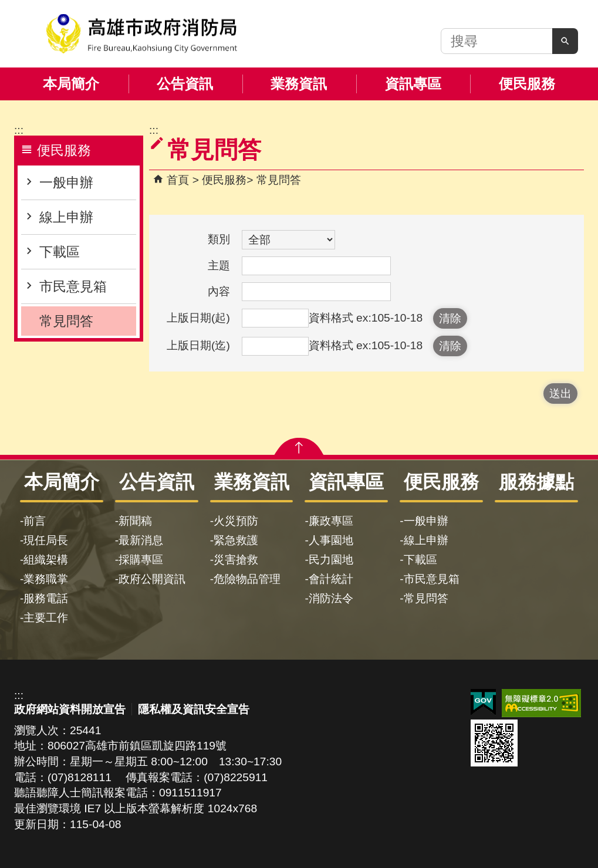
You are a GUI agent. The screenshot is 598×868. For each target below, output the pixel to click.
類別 (219, 239)
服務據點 (536, 482)
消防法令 (331, 598)
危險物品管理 (247, 579)
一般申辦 (66, 183)
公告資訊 (185, 84)
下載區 (60, 252)
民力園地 (331, 560)
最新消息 (141, 540)
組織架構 (46, 560)
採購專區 (141, 560)
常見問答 (66, 321)
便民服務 (527, 84)
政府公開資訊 (152, 579)
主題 (219, 266)
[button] (565, 41)
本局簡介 (71, 84)
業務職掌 (46, 579)
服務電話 (46, 598)
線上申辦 (66, 217)
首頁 (178, 180)
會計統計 (331, 579)
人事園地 (331, 540)
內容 (219, 291)
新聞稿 (135, 521)
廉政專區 (331, 521)
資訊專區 (413, 84)
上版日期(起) (198, 318)
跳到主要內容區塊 (6, 6)
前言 (35, 521)
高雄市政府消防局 (141, 34)
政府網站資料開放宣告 (70, 709)
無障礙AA (541, 703)
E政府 (483, 702)
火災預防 (236, 521)
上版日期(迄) (198, 345)
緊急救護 (236, 540)
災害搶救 (236, 560)
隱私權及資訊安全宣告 (194, 709)
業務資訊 (299, 84)
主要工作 (46, 618)
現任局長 (46, 540)
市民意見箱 (73, 286)
